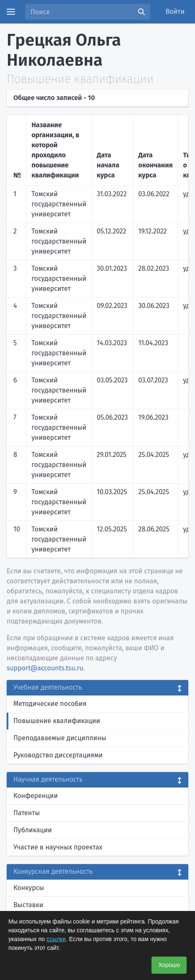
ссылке (56, 939)
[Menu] (11, 12)
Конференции (36, 796)
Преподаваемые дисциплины (60, 738)
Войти (175, 12)
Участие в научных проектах (58, 847)
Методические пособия (50, 704)
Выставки (28, 905)
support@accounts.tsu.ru (45, 668)
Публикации (33, 830)
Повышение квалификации (57, 721)
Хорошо (169, 965)
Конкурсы (29, 888)
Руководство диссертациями (58, 755)
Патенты (27, 813)
